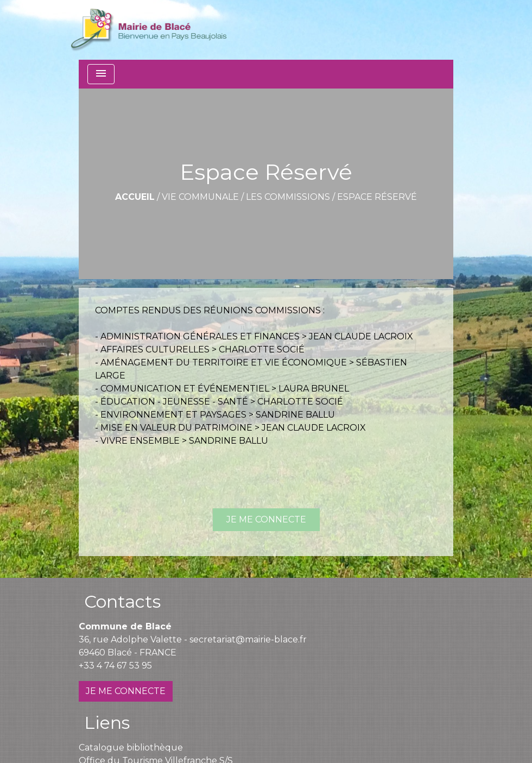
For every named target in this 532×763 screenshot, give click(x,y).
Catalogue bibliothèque (131, 748)
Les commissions (288, 197)
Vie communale (200, 197)
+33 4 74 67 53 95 (115, 666)
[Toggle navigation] (101, 74)
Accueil (135, 197)
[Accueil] (148, 30)
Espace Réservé (377, 197)
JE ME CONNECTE (266, 519)
